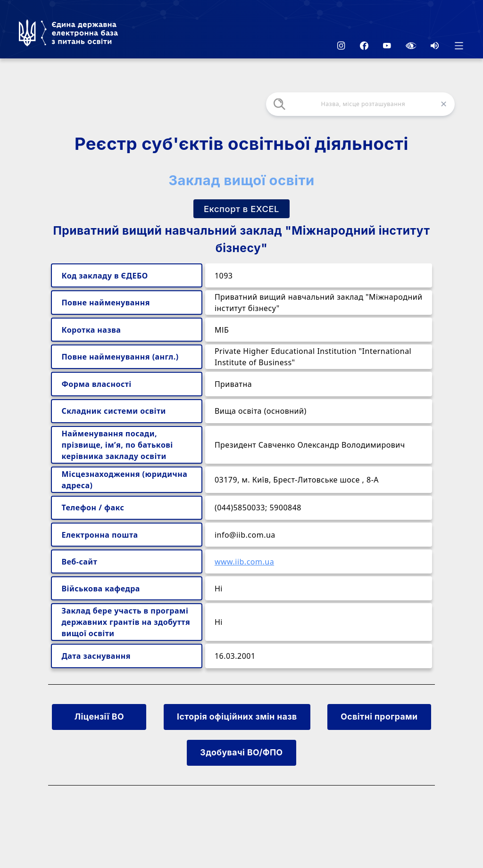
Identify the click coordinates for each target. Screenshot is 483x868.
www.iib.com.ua (244, 562)
